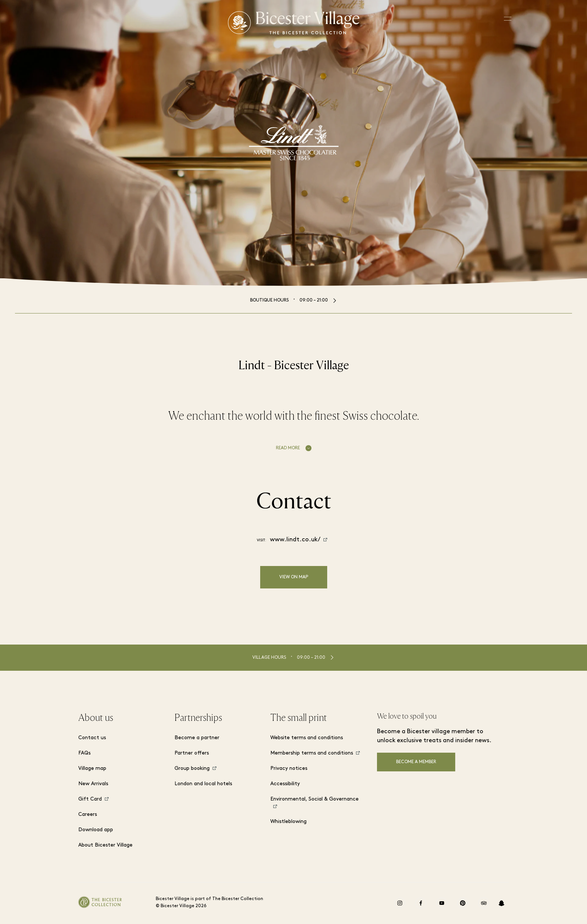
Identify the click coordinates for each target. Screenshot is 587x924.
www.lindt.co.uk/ (295, 540)
